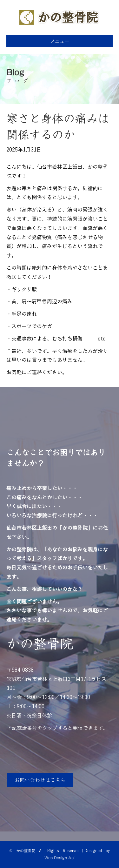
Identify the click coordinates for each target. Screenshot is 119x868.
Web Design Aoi (60, 858)
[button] (40, 780)
